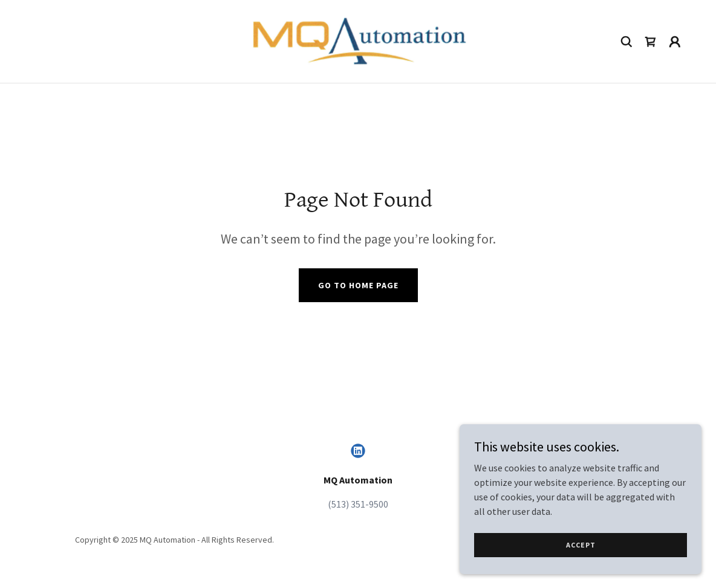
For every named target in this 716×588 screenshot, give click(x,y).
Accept (581, 545)
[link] (358, 40)
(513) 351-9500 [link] (358, 504)
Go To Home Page (358, 285)
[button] (675, 42)
